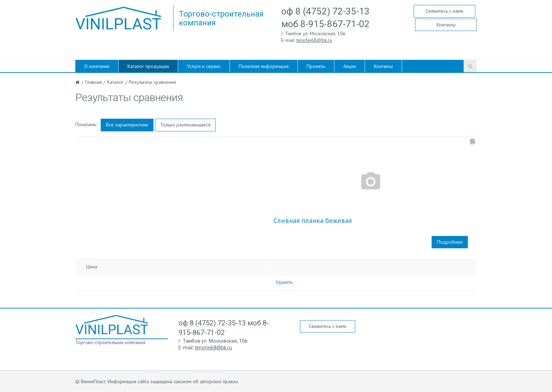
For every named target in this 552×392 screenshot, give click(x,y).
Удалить (284, 282)
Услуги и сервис (204, 66)
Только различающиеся (185, 125)
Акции (350, 66)
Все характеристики (127, 125)
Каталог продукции (148, 66)
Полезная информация (264, 66)
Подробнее (450, 242)
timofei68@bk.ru (314, 40)
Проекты (316, 66)
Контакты (446, 25)
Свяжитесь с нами (444, 11)
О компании (97, 66)
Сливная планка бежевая (313, 220)
